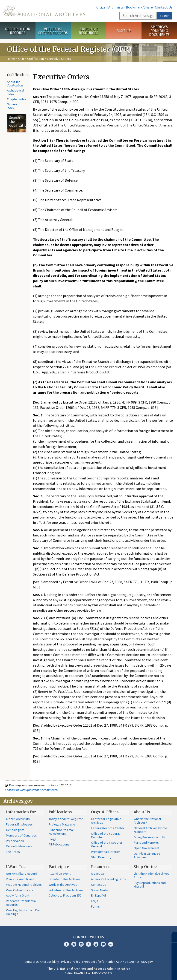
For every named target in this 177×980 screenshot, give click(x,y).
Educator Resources (88, 31)
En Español (98, 895)
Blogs (53, 839)
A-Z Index (97, 874)
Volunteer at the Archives (66, 890)
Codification (35, 59)
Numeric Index (13, 106)
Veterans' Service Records (53, 31)
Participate (59, 867)
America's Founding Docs (108, 879)
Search (165, 16)
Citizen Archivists (110, 7)
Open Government (146, 848)
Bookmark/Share (139, 7)
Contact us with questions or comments (31, 790)
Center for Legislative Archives (106, 821)
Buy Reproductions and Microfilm (150, 885)
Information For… (22, 812)
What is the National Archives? (147, 821)
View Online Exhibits (20, 890)
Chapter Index (16, 99)
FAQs (95, 901)
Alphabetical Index (15, 92)
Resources (101, 867)
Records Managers (19, 846)
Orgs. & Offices (105, 812)
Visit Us (124, 31)
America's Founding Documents (159, 31)
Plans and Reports (146, 842)
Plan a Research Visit (20, 879)
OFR (21, 59)
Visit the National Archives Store (152, 875)
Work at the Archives (63, 885)
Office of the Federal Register (105, 835)
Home (11, 59)
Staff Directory (101, 857)
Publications (60, 812)
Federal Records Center (108, 828)
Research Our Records (18, 31)
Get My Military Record (22, 874)
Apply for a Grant (18, 895)
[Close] (172, 937)
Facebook (66, 944)
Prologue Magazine (62, 824)
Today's (66, 819)
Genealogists (15, 830)
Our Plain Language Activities (147, 855)
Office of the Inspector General (107, 844)
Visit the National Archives (24, 885)
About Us (142, 812)
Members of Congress (21, 835)
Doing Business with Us (150, 837)
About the (15, 84)
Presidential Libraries (106, 852)
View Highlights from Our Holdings (23, 912)
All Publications (59, 844)
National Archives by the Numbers (150, 830)
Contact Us (164, 7)
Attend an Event (60, 874)
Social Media (100, 890)
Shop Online (145, 867)
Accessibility (50, 962)
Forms (95, 906)
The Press (13, 852)
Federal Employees (19, 824)
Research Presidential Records (21, 903)
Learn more (139, 972)
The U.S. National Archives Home (44, 11)
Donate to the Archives (65, 879)
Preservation (15, 841)
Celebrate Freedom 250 (65, 895)
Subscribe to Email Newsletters (61, 832)
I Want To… (16, 867)
